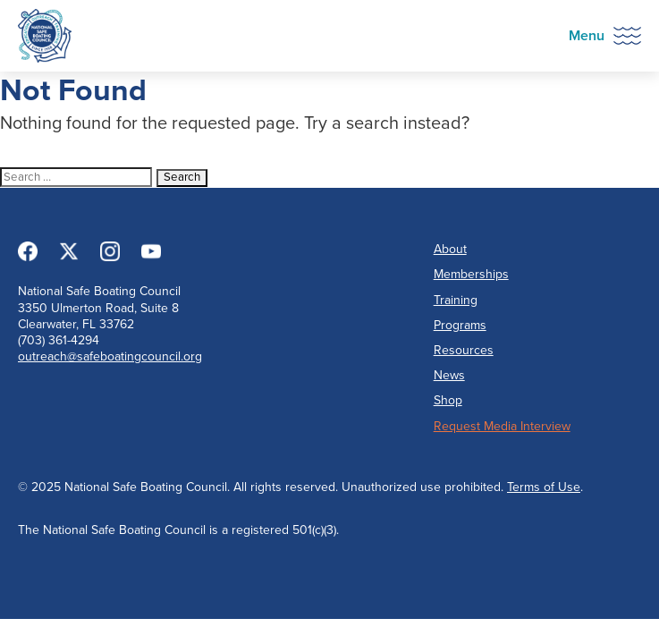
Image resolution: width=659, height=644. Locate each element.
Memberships (471, 274)
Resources (464, 350)
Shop (448, 400)
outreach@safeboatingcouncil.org (110, 356)
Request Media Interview (502, 426)
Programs (460, 325)
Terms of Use (544, 487)
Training (456, 300)
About (450, 249)
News (449, 375)
